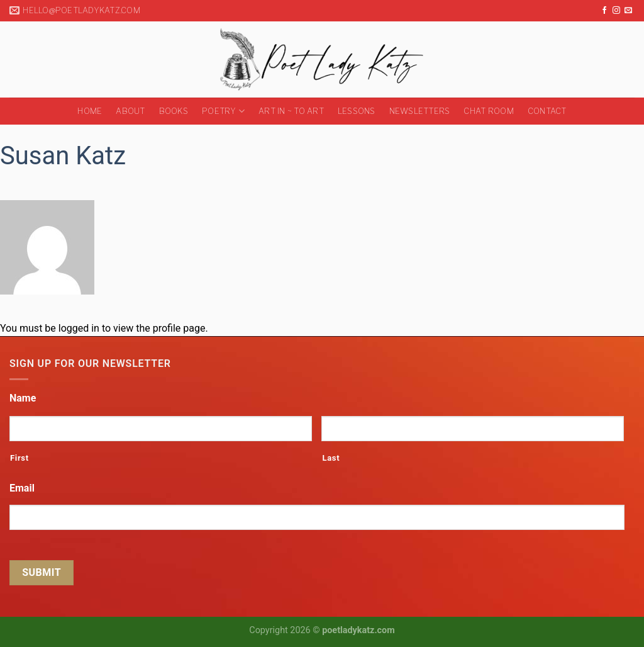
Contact (547, 111)
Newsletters (420, 111)
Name (23, 398)
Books (174, 111)
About (130, 111)
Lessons (357, 111)
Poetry (223, 111)
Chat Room (488, 111)
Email (22, 488)
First (19, 458)
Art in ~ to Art (291, 111)
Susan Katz (63, 156)
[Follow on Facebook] (604, 11)
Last (331, 458)
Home (90, 111)
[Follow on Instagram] (616, 11)
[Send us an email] (628, 11)
